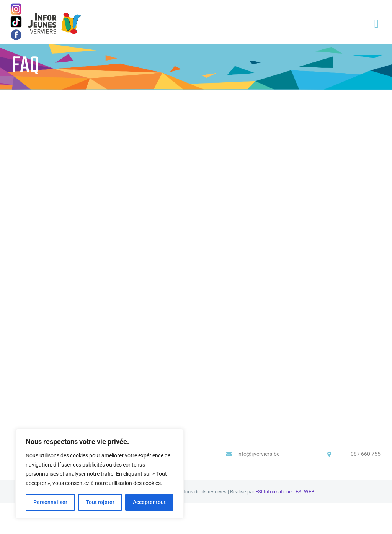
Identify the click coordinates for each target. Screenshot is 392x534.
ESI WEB (305, 492)
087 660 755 (366, 454)
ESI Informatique (274, 492)
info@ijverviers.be (258, 454)
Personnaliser (50, 502)
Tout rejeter (100, 502)
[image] (16, 31)
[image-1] (16, 6)
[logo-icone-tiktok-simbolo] (16, 18)
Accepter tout (149, 502)
